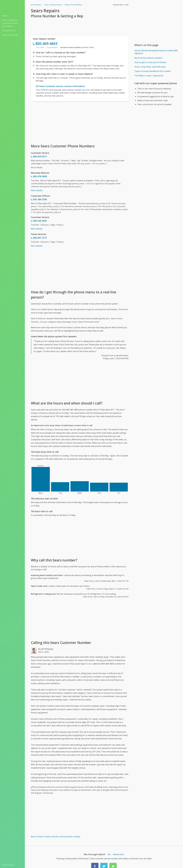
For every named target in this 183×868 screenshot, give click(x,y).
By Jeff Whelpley (46, 649)
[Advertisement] (80, 122)
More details (37, 167)
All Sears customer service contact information (60, 86)
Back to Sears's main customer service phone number (56, 837)
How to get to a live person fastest (150, 62)
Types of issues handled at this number (153, 71)
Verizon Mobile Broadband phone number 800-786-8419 (156, 52)
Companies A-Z (9, 30)
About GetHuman (10, 35)
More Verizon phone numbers (148, 58)
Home (5, 16)
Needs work (118, 854)
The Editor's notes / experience (149, 76)
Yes (109, 854)
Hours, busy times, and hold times (150, 67)
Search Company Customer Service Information (10, 23)
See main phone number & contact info (77, 47)
